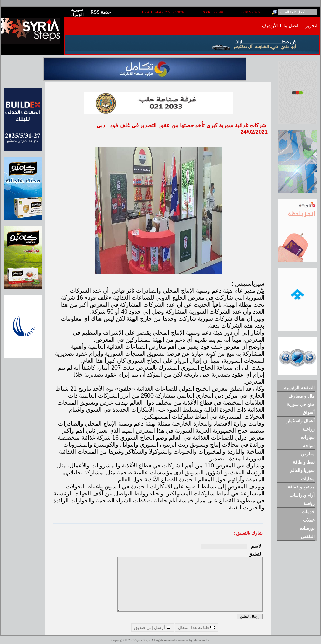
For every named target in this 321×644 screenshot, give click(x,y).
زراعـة (309, 429)
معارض (308, 454)
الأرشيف (270, 26)
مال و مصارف (301, 396)
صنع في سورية (301, 404)
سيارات (308, 437)
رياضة (309, 503)
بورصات (307, 528)
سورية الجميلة (77, 12)
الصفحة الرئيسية (299, 388)
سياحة (309, 446)
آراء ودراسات (302, 495)
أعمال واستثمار (301, 421)
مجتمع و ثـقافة (301, 487)
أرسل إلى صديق (153, 627)
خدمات (308, 512)
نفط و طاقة (304, 462)
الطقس (308, 537)
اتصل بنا (291, 26)
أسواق (309, 412)
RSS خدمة (101, 12)
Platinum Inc (201, 640)
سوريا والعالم (302, 470)
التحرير (312, 26)
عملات (309, 520)
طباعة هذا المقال (197, 627)
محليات (308, 479)
